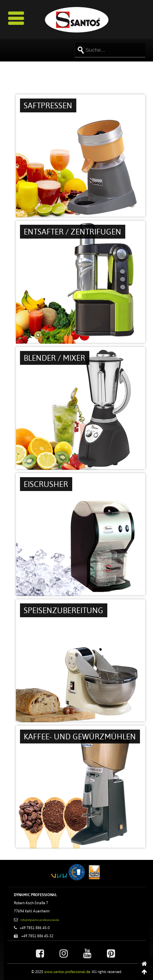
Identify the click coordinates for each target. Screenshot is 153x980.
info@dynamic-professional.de (40, 920)
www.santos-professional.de (67, 972)
